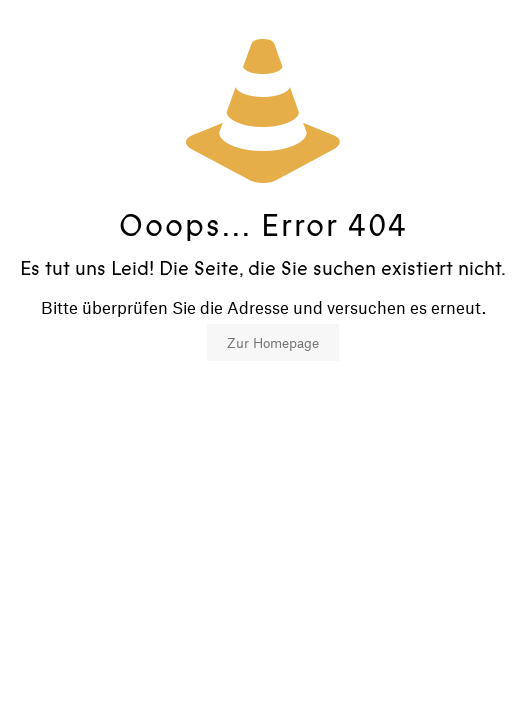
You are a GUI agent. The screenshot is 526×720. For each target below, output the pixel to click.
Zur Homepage (273, 342)
